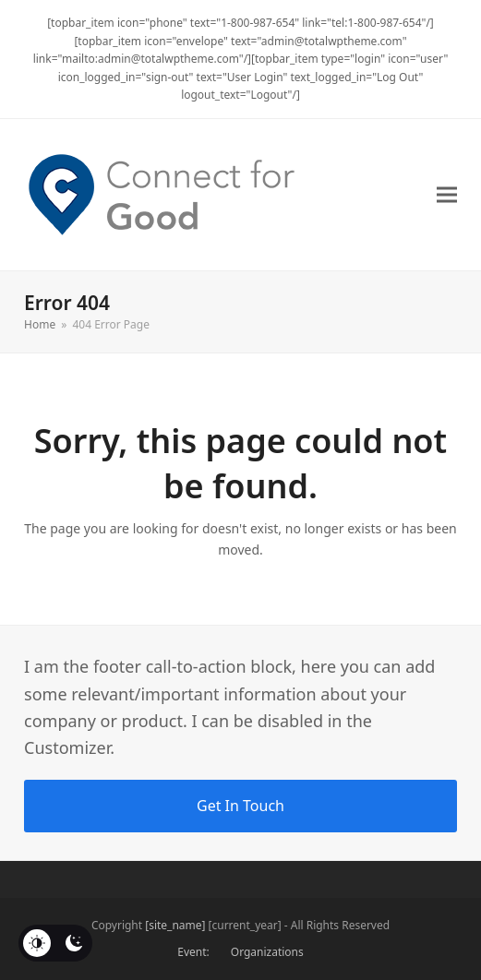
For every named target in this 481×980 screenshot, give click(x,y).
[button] (447, 194)
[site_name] (175, 925)
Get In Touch (240, 806)
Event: (193, 952)
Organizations (267, 952)
